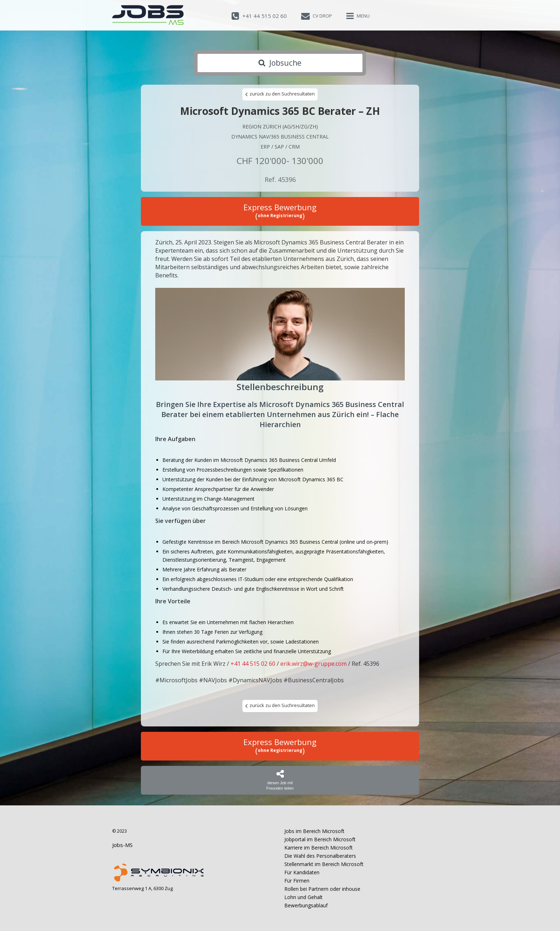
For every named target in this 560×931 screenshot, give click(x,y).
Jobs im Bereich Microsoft (314, 831)
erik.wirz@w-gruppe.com (314, 664)
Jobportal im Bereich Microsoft (320, 839)
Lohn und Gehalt (303, 897)
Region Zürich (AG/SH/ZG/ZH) (280, 127)
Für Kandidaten (302, 872)
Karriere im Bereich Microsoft (319, 848)
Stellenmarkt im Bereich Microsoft (324, 864)
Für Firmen (297, 881)
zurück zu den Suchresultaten (280, 94)
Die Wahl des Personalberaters (320, 856)
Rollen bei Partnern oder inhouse (322, 889)
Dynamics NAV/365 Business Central (280, 137)
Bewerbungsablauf (306, 905)
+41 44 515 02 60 (253, 664)
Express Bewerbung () (280, 211)
